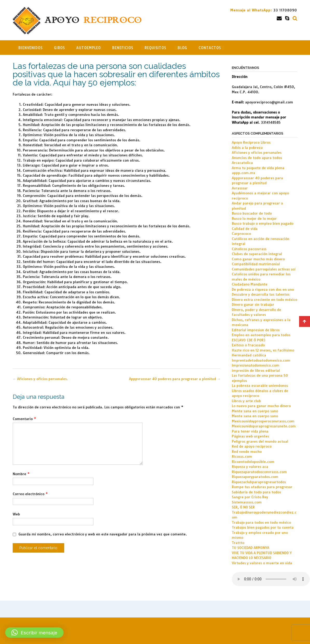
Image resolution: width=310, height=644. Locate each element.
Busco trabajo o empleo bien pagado (263, 223)
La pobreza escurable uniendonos (260, 386)
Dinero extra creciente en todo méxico (265, 300)
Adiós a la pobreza (247, 148)
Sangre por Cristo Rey (250, 497)
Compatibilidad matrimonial (256, 264)
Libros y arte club (246, 401)
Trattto (238, 543)
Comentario (24, 419)
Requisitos (155, 48)
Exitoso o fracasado (248, 345)
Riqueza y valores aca (250, 467)
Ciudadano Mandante (250, 284)
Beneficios (123, 48)
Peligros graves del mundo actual (260, 441)
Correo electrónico (30, 494)
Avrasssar (240, 188)
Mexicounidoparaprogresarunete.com (264, 426)
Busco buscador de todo (252, 213)
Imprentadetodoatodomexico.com (261, 360)
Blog (182, 48)
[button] (34, 633)
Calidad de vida (245, 229)
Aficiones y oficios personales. (40, 379)
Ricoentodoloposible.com (253, 462)
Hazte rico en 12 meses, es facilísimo (263, 350)
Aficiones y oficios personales (257, 152)
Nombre (21, 474)
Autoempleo (89, 48)
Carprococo (241, 234)
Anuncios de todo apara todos (257, 158)
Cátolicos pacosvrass (249, 249)
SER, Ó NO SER (243, 507)
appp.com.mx (244, 173)
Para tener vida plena (250, 431)
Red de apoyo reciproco (252, 446)
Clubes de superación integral (257, 254)
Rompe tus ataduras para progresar (262, 487)
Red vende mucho (247, 452)
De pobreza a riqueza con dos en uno (263, 289)
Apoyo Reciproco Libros (251, 142)
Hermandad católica (249, 355)
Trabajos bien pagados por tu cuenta (263, 527)
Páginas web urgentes (250, 436)
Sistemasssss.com (247, 502)
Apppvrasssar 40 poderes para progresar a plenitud (175, 379)
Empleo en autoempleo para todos (261, 335)
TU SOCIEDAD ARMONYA (251, 548)
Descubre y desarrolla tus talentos (261, 294)
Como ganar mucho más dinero (258, 259)
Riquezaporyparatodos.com (255, 477)
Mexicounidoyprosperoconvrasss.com (263, 421)
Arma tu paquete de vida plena (258, 168)
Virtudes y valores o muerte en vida (262, 563)
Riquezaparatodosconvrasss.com (259, 472)
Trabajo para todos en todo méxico (261, 522)
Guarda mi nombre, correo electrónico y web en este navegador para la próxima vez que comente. (103, 534)
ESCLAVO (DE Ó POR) (249, 340)
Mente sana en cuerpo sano (255, 411)
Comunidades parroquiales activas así (264, 269)
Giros (59, 48)
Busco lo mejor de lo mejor (254, 218)
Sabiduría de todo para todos (256, 492)
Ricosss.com (242, 456)
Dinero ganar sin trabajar (253, 304)
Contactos (210, 48)
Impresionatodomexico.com (256, 365)
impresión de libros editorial (256, 370)
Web (16, 514)
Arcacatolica (242, 163)
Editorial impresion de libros (256, 330)
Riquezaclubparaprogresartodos (259, 482)
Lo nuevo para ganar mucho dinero (261, 406)
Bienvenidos (31, 48)
